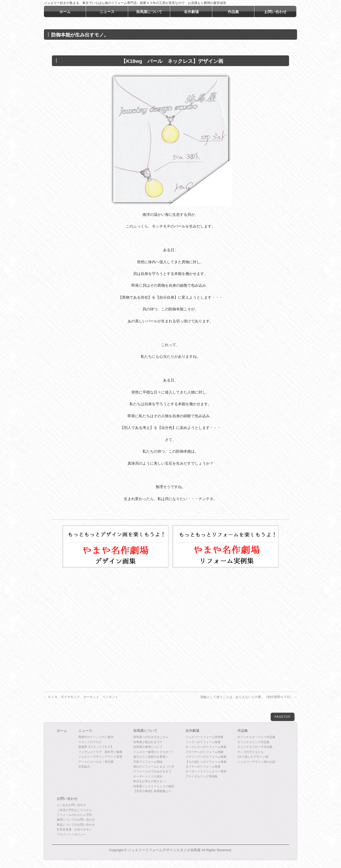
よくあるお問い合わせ (71, 805)
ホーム (62, 731)
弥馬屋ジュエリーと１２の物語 (154, 786)
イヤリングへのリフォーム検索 (206, 757)
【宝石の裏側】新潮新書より (152, 791)
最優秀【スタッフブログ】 (96, 747)
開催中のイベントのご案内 (96, 737)
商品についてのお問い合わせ (76, 825)
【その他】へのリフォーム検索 (206, 762)
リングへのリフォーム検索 (203, 742)
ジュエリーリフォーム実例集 (204, 737)
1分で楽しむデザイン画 (253, 757)
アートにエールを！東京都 (96, 762)
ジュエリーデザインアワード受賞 (100, 757)
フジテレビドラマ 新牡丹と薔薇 (100, 752)
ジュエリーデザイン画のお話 (256, 762)
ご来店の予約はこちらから (74, 810)
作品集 (243, 731)
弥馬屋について (145, 731)
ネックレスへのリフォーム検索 (206, 747)
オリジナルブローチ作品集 (255, 747)
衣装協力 (84, 766)
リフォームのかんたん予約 (74, 815)
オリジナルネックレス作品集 (256, 737)
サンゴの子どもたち (251, 752)
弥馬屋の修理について (148, 747)
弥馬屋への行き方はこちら (151, 737)
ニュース (85, 731)
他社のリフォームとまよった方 (154, 766)
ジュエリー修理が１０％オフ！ (154, 752)
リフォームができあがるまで (152, 771)
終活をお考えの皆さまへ (149, 781)
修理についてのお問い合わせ (76, 820)
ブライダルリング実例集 (202, 776)
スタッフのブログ (90, 742)
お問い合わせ (67, 799)
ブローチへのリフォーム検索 (204, 752)
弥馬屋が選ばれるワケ (148, 742)
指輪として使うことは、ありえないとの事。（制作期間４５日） (249, 697)
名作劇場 (192, 731)
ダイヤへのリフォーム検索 (203, 766)
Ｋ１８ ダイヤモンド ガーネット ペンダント (81, 697)
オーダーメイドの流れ (148, 776)
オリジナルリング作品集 (253, 742)
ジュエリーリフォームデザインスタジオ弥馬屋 (164, 850)
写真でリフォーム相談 (148, 762)
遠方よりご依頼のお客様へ (151, 757)
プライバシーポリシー (71, 834)
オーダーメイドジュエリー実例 (206, 771)
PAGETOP (283, 717)
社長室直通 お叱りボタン (74, 829)
